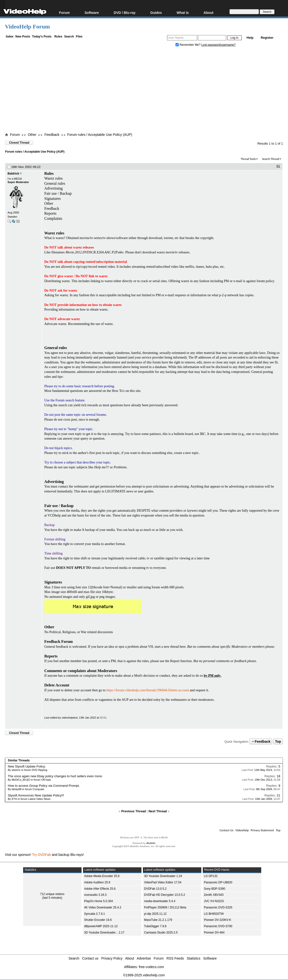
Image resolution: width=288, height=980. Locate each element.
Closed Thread (19, 143)
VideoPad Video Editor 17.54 (163, 882)
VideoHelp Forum (27, 27)
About (208, 13)
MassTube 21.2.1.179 (158, 920)
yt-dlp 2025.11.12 (155, 914)
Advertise (144, 958)
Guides (156, 13)
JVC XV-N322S (214, 901)
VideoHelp (242, 830)
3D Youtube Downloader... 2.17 (104, 933)
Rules (58, 37)
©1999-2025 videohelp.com (144, 975)
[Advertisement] (146, 91)
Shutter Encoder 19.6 (98, 920)
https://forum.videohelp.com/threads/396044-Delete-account (148, 690)
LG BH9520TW (214, 914)
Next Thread (158, 811)
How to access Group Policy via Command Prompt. (44, 786)
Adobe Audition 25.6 (97, 882)
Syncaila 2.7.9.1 (95, 914)
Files (79, 37)
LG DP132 (211, 876)
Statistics (194, 958)
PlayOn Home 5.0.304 (99, 901)
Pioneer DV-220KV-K (218, 920)
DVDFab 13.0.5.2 (155, 889)
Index (10, 37)
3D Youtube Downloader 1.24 (163, 876)
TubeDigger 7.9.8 (155, 926)
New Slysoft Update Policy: (27, 766)
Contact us (90, 958)
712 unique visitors (52, 894)
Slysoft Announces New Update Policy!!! (36, 795)
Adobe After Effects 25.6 (100, 889)
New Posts (23, 37)
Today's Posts (42, 37)
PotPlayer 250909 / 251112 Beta (165, 907)
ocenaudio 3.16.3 (95, 895)
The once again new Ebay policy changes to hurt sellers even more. (55, 776)
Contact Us (227, 830)
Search (69, 37)
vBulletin (151, 843)
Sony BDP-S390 (215, 889)
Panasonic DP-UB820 (218, 882)
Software (92, 13)
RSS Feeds (175, 958)
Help (250, 38)
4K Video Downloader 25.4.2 (103, 907)
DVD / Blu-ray (125, 13)
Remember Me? (188, 45)
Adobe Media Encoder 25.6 (102, 876)
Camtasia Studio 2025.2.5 (161, 933)
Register (267, 38)
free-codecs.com (151, 967)
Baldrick (13, 174)
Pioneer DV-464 (214, 933)
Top (278, 741)
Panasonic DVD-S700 (218, 926)
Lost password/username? (218, 45)
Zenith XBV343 (214, 895)
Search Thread (270, 159)
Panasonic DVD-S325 (218, 907)
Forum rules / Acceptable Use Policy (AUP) (100, 135)
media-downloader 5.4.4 (160, 901)
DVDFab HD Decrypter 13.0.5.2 (165, 895)
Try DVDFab (42, 855)
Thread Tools (248, 159)
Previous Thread (134, 811)
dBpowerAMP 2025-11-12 (101, 926)
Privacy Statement (262, 830)
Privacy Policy (112, 958)
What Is (183, 13)
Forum (65, 13)
